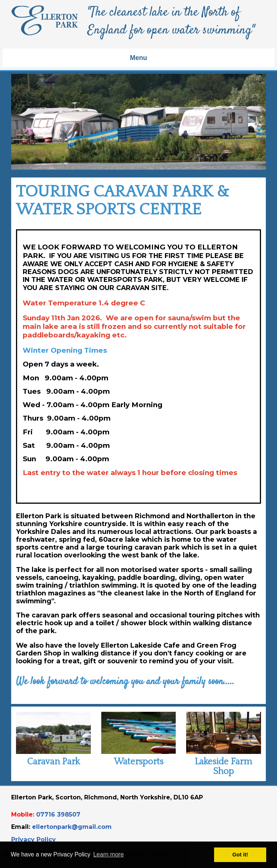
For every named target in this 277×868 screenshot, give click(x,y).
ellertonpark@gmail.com (72, 827)
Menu (138, 58)
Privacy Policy (34, 839)
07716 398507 (58, 814)
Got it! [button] (240, 855)
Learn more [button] (108, 854)
